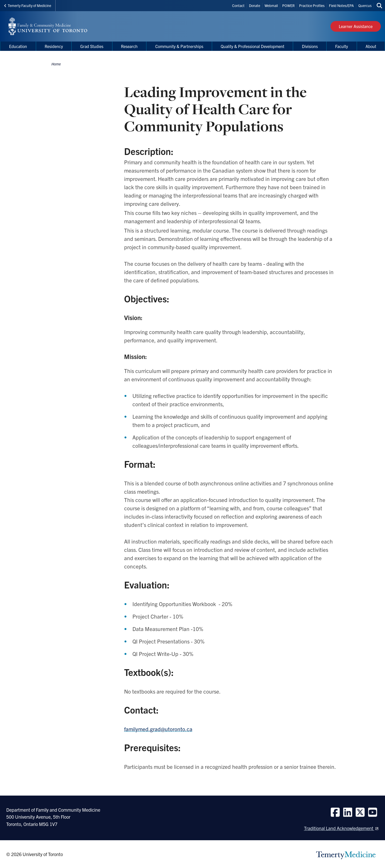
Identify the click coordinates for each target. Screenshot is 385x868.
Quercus (365, 5)
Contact (238, 5)
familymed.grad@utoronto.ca (158, 729)
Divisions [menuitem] (310, 46)
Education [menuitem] (18, 46)
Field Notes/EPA (341, 5)
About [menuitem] (371, 46)
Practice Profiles (312, 5)
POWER (288, 5)
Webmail (271, 5)
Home (56, 64)
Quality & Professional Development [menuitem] (252, 46)
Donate (255, 5)
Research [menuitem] (129, 46)
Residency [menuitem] (54, 46)
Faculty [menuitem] (342, 46)
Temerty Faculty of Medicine (28, 5)
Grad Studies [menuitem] (92, 46)
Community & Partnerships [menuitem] (179, 46)
